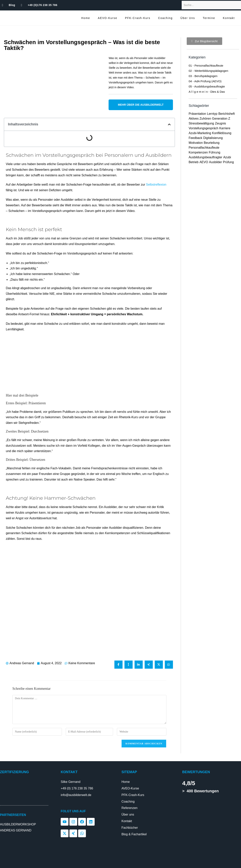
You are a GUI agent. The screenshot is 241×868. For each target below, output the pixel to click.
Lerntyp (212, 114)
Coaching (165, 18)
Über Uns (188, 18)
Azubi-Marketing (200, 133)
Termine (209, 18)
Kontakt (229, 18)
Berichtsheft (226, 114)
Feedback (195, 138)
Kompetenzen (198, 152)
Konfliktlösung (222, 133)
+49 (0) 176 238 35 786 (77, 788)
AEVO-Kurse (108, 18)
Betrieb (194, 162)
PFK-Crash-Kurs (138, 18)
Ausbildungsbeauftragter (205, 157)
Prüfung (228, 162)
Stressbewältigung (201, 123)
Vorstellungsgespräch (203, 128)
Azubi (227, 157)
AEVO (204, 162)
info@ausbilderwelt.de (76, 795)
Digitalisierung (213, 138)
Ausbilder (216, 162)
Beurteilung (212, 143)
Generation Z (221, 119)
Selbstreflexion (156, 185)
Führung (215, 152)
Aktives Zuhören (200, 119)
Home (86, 18)
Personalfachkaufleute (204, 148)
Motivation (196, 143)
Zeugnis (221, 123)
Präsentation (197, 114)
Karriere (225, 128)
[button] (169, 124)
